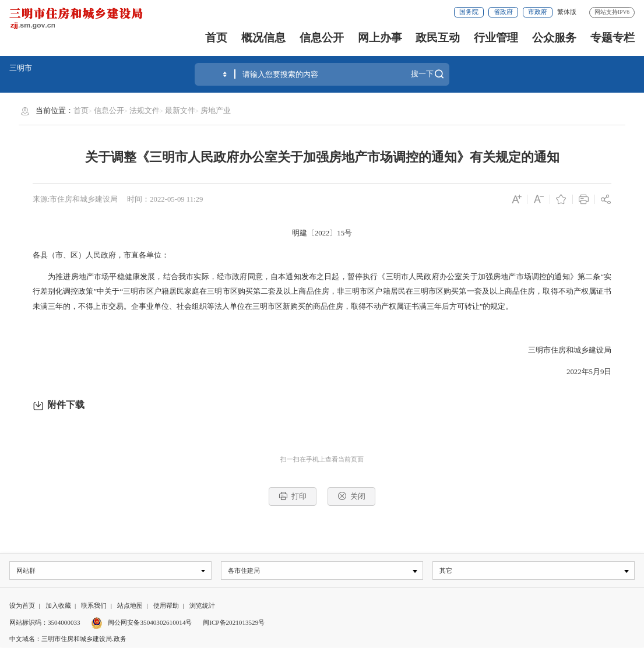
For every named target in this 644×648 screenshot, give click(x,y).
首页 (216, 38)
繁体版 (567, 12)
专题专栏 (613, 38)
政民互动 (438, 38)
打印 (293, 496)
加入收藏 (58, 606)
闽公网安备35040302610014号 (141, 623)
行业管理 (496, 38)
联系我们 (94, 606)
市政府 (538, 12)
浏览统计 (202, 606)
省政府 (503, 12)
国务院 (469, 12)
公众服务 (554, 38)
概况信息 (263, 38)
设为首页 (22, 606)
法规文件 (145, 111)
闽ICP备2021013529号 (234, 623)
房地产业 (216, 111)
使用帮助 (166, 606)
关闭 (351, 496)
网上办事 (380, 38)
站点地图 (130, 606)
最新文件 (180, 111)
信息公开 (322, 38)
